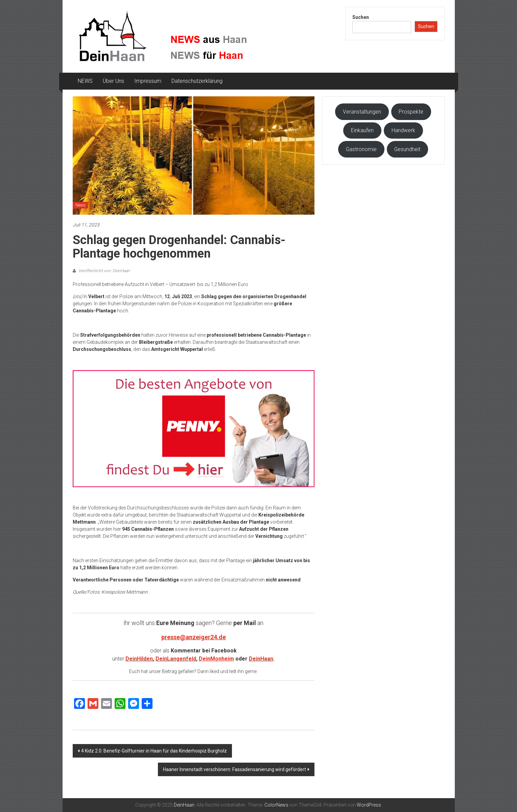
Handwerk (403, 130)
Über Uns (113, 81)
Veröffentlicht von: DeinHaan (104, 271)
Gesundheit (407, 149)
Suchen (361, 17)
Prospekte (411, 112)
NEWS (85, 81)
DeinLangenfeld (176, 659)
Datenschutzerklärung (197, 81)
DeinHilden (139, 659)
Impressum (148, 81)
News (80, 205)
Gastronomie (361, 149)
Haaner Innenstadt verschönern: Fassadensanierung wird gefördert (234, 769)
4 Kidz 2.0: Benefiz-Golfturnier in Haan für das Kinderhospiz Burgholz (154, 751)
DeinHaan (261, 659)
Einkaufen (362, 130)
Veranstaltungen (362, 112)
